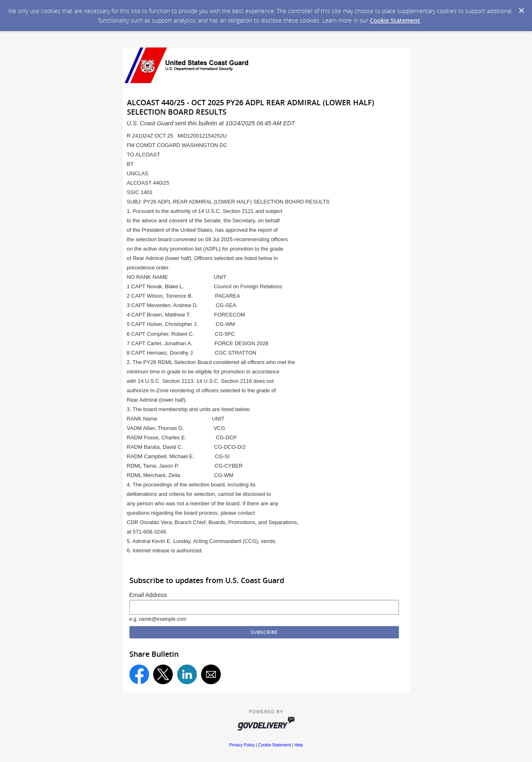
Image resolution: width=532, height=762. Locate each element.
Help (299, 745)
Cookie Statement (395, 20)
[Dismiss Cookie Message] (521, 11)
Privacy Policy (242, 745)
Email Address (148, 595)
